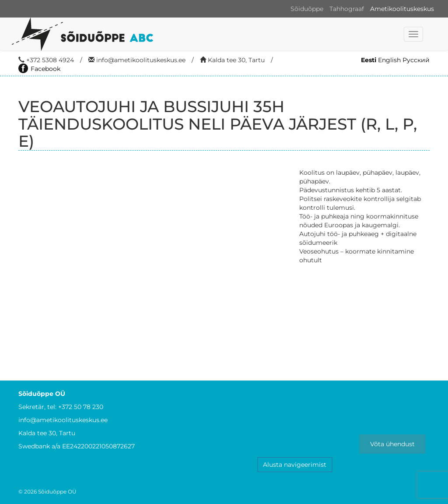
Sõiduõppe (307, 9)
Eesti (369, 60)
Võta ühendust (392, 444)
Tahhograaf (347, 9)
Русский (416, 60)
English (389, 60)
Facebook (39, 69)
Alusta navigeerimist (295, 465)
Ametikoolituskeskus (402, 9)
